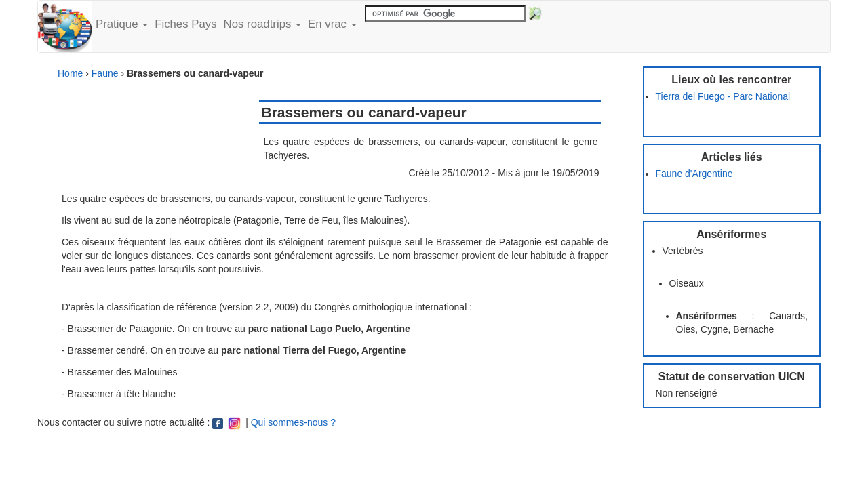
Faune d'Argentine (694, 174)
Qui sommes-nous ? (293, 422)
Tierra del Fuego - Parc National (723, 96)
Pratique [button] (122, 24)
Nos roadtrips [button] (262, 24)
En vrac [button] (332, 24)
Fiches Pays (185, 24)
